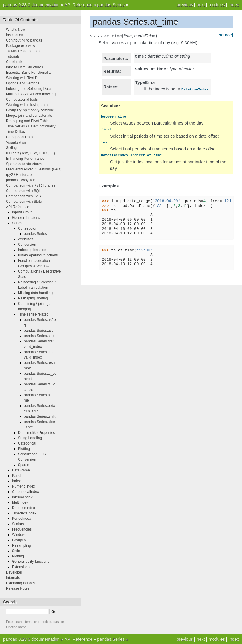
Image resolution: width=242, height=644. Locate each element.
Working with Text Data (24, 78)
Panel (17, 476)
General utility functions (31, 562)
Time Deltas (16, 132)
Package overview (20, 46)
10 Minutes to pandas (23, 51)
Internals (13, 578)
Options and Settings (23, 83)
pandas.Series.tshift (40, 416)
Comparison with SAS (23, 196)
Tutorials (13, 56)
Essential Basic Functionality (29, 73)
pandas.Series (111, 5)
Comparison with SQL (23, 191)
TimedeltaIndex (24, 513)
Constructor (27, 228)
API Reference (79, 5)
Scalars (18, 524)
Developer (14, 572)
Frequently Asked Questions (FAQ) (34, 169)
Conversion (27, 245)
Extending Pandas (20, 583)
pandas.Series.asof (39, 331)
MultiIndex (20, 502)
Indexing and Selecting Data (28, 89)
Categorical (27, 443)
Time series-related (33, 314)
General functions (26, 218)
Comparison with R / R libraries (31, 185)
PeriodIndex (22, 519)
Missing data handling (35, 293)
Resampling (21, 545)
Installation (14, 35)
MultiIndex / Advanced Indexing (31, 94)
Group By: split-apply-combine (30, 110)
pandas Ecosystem (21, 180)
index (234, 5)
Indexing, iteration (32, 250)
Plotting (24, 449)
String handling (30, 438)
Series (17, 223)
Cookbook (14, 62)
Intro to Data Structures (24, 67)
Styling (11, 148)
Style (16, 551)
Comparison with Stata (24, 202)
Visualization (16, 142)
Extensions (21, 567)
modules (217, 5)
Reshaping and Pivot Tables (28, 121)
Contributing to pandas (24, 40)
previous (185, 5)
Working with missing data (27, 105)
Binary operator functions (38, 255)
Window (18, 535)
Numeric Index (23, 486)
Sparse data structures (24, 164)
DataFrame (21, 470)
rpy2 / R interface (20, 175)
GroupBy (19, 540)
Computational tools (22, 99)
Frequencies (22, 529)
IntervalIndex (22, 497)
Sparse (24, 465)
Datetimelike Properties (36, 433)
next (201, 5)
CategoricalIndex (25, 492)
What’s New (16, 30)
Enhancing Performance (25, 159)
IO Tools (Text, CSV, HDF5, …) (30, 153)
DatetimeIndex (23, 508)
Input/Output (22, 212)
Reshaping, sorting (33, 298)
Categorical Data (19, 137)
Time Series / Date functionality (31, 126)
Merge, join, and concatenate (29, 116)
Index (16, 481)
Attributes (26, 239)
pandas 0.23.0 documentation (31, 5)
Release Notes (18, 588)
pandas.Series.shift (39, 336)
